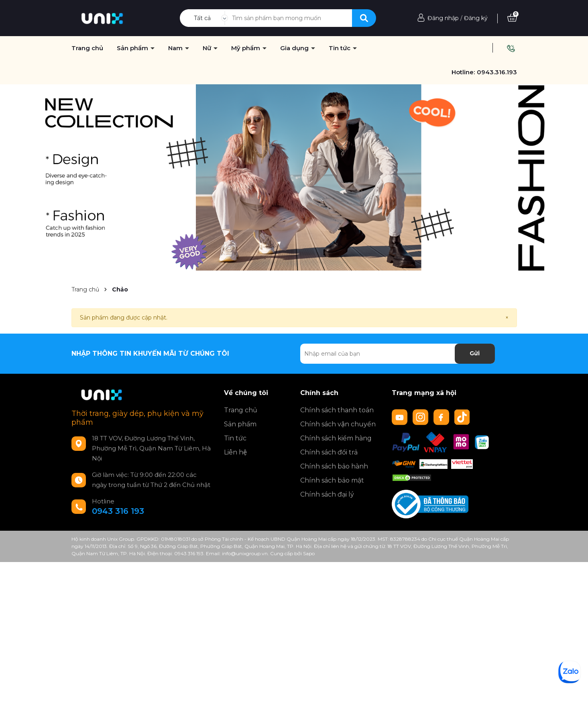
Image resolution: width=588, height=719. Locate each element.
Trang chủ (87, 48)
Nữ (208, 48)
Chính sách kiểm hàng (336, 438)
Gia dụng (295, 48)
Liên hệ (235, 452)
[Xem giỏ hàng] (512, 18)
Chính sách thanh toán (337, 410)
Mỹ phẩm (246, 48)
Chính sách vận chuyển (338, 424)
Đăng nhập (443, 18)
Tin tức (235, 438)
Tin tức (340, 48)
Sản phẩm (133, 48)
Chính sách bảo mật (332, 480)
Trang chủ (241, 410)
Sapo (309, 553)
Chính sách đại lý (327, 494)
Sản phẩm (240, 424)
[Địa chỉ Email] (398, 354)
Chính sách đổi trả (329, 452)
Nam (176, 48)
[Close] (507, 318)
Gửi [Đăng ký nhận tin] (475, 353)
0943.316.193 (497, 72)
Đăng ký (476, 18)
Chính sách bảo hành (334, 466)
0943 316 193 (118, 511)
